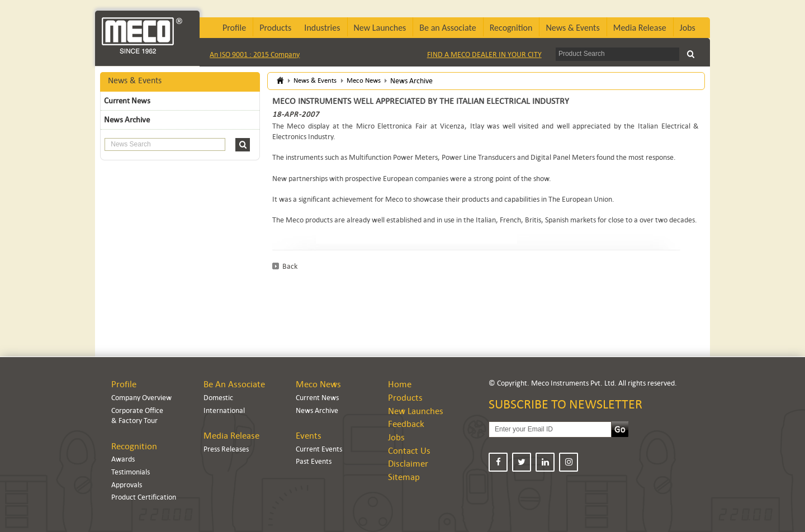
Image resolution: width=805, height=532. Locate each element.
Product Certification (144, 497)
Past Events (314, 461)
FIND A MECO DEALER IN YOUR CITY (484, 54)
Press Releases (226, 449)
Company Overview (141, 398)
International (224, 410)
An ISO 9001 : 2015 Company (255, 54)
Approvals (127, 485)
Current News (127, 101)
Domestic (218, 398)
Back (290, 266)
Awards (123, 459)
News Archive (127, 120)
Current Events (319, 449)
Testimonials (131, 472)
